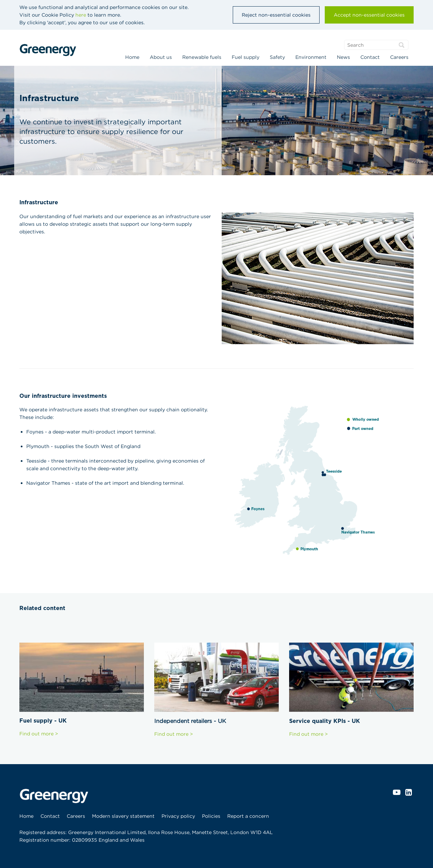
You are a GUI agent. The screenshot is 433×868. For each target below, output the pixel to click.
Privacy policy (178, 816)
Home (132, 57)
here (81, 15)
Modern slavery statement (123, 816)
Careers (399, 57)
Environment (311, 57)
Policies (211, 816)
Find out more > (39, 734)
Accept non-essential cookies (369, 15)
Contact (370, 57)
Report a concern (248, 816)
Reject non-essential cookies (276, 15)
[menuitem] (132, 58)
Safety (277, 57)
